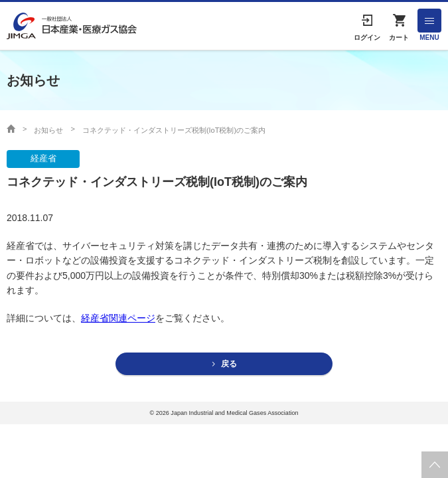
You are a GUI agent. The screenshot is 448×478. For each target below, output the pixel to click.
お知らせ (48, 130)
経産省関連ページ (118, 318)
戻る (229, 364)
